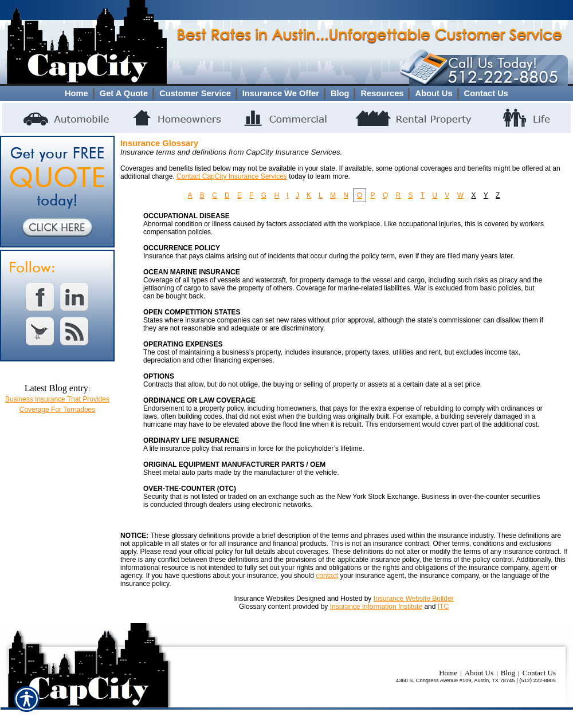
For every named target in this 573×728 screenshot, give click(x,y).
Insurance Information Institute (376, 607)
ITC (443, 607)
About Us (479, 673)
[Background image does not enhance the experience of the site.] (286, 93)
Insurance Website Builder (414, 599)
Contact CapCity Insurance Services (232, 176)
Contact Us (539, 673)
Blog (508, 673)
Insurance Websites (264, 599)
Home (448, 673)
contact (327, 576)
